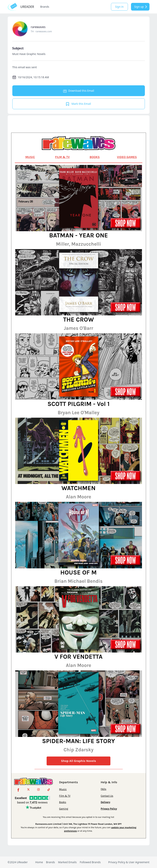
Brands (45, 7)
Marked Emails (67, 862)
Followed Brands (90, 862)
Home (39, 862)
